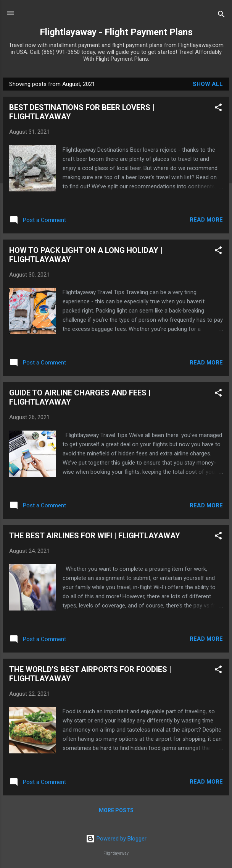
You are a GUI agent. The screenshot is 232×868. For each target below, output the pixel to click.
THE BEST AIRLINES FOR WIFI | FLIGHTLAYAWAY (95, 536)
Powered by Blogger (116, 839)
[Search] (221, 15)
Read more (206, 220)
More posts (116, 810)
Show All (208, 84)
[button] (218, 109)
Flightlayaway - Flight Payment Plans (116, 32)
